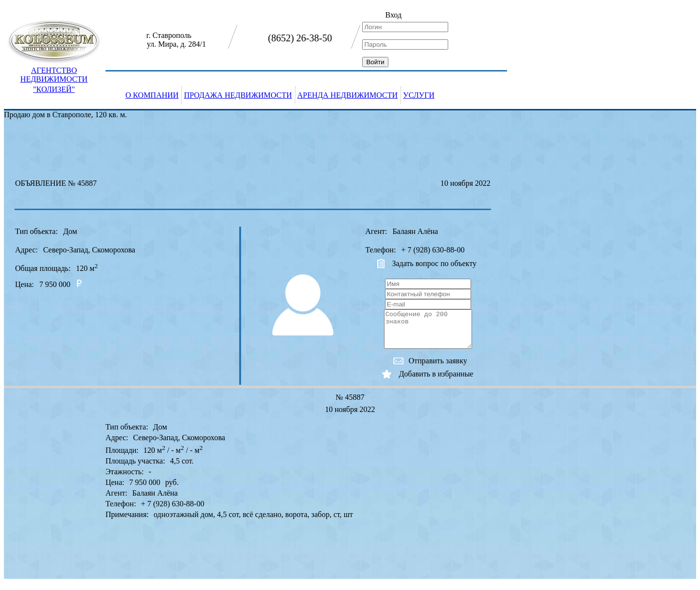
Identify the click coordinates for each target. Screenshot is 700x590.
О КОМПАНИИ (152, 95)
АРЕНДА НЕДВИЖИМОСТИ (348, 95)
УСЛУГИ (419, 95)
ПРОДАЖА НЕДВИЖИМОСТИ (238, 95)
